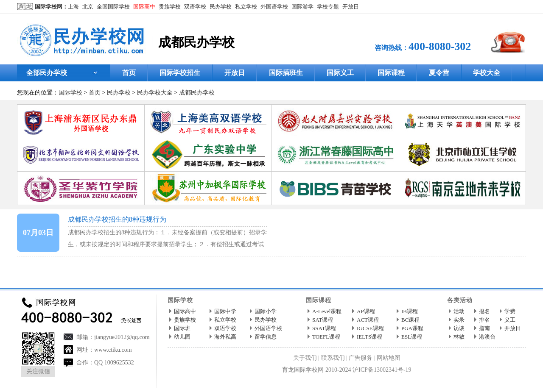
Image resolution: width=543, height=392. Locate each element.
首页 (129, 73)
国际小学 (266, 311)
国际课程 (391, 73)
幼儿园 (182, 337)
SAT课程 (323, 320)
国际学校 (70, 93)
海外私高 (225, 337)
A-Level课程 (327, 311)
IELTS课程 (369, 337)
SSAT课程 (324, 328)
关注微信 (38, 371)
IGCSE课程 (370, 328)
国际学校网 (49, 7)
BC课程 (410, 320)
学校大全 (487, 73)
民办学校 (221, 7)
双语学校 (195, 7)
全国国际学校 (113, 7)
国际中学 (225, 311)
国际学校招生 (180, 73)
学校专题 (328, 7)
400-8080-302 (440, 46)
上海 (73, 7)
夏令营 (439, 73)
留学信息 (266, 337)
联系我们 (333, 358)
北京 (88, 7)
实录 (459, 320)
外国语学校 (274, 7)
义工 (510, 320)
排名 (484, 320)
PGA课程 (412, 328)
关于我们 (305, 358)
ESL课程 (412, 337)
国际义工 (340, 73)
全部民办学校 (47, 73)
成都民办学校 (197, 93)
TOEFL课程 (326, 337)
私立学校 (246, 7)
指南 (484, 328)
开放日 (351, 7)
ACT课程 (368, 320)
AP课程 (366, 311)
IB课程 (410, 311)
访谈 (459, 328)
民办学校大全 (155, 93)
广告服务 (361, 358)
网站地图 (389, 358)
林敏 (459, 337)
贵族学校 (170, 7)
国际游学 (302, 7)
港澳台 (487, 337)
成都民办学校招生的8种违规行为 (117, 219)
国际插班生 (286, 73)
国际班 (182, 328)
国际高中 (144, 7)
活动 (459, 311)
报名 (484, 311)
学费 (510, 311)
